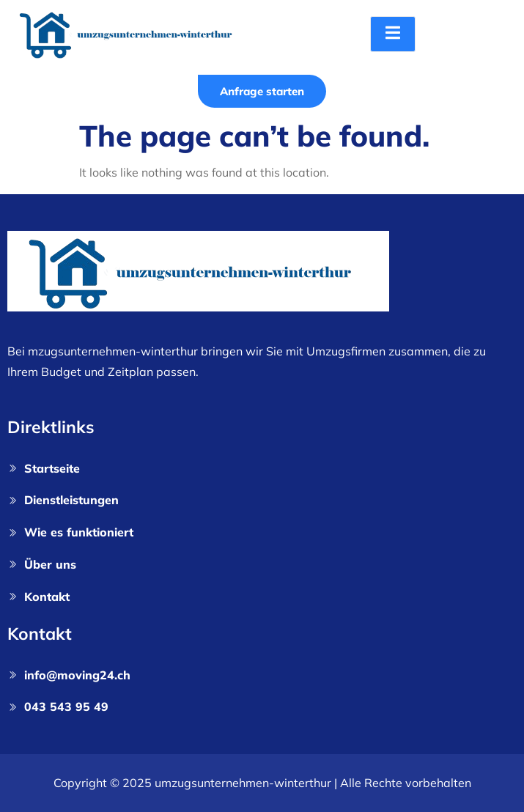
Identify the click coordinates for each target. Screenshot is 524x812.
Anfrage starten (262, 91)
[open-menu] (393, 34)
